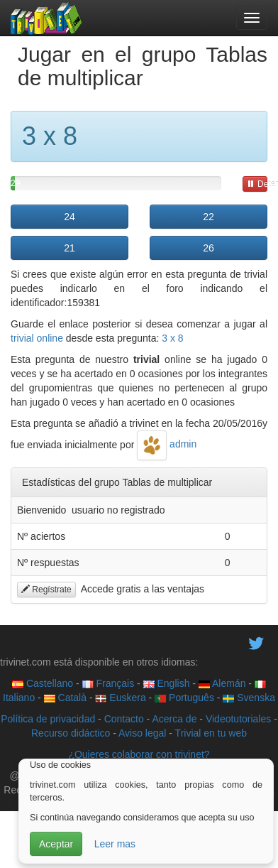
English (167, 683)
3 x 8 (172, 338)
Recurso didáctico (71, 733)
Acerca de (174, 719)
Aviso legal (142, 733)
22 (208, 217)
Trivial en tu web (211, 733)
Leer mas (115, 844)
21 (69, 248)
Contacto (124, 719)
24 (69, 217)
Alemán (222, 683)
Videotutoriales (238, 719)
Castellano (43, 683)
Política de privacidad (48, 719)
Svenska (249, 698)
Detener (257, 184)
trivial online (37, 338)
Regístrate (46, 590)
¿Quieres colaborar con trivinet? (139, 754)
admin (167, 444)
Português (184, 698)
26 (208, 248)
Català (65, 698)
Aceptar (56, 844)
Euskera (120, 698)
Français (109, 683)
